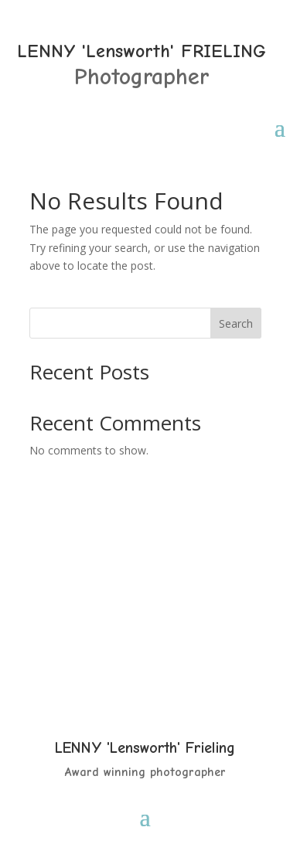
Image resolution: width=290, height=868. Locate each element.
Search (236, 323)
